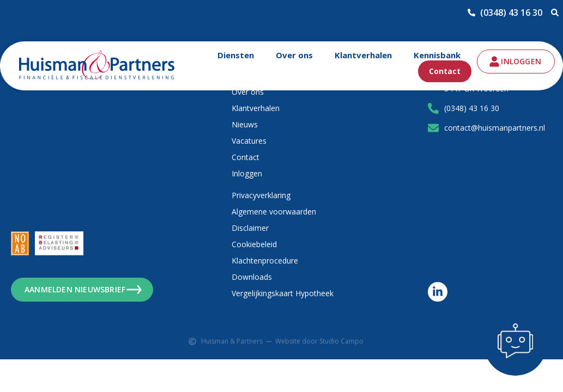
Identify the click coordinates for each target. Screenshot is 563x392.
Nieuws (245, 124)
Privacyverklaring (261, 195)
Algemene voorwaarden (274, 212)
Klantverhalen (363, 55)
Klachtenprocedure (265, 261)
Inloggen (247, 173)
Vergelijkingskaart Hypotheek (283, 293)
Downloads (252, 277)
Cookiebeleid (254, 244)
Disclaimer (250, 228)
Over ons (294, 55)
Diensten (236, 55)
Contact (445, 71)
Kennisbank (437, 55)
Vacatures (249, 141)
